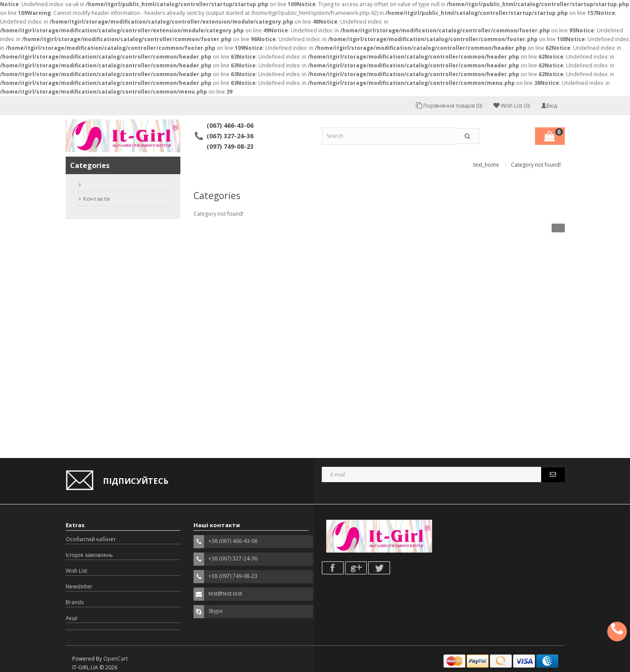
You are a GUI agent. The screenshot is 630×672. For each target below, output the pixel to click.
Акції (72, 618)
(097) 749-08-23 (230, 146)
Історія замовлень (89, 555)
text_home (486, 165)
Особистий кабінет (91, 539)
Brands (75, 602)
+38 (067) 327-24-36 (233, 558)
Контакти (97, 199)
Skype (216, 611)
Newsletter (79, 586)
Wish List (76, 571)
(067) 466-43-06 (230, 125)
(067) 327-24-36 (230, 136)
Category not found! (536, 165)
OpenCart (116, 659)
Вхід (549, 106)
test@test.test (225, 593)
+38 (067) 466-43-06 (233, 541)
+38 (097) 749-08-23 (233, 576)
